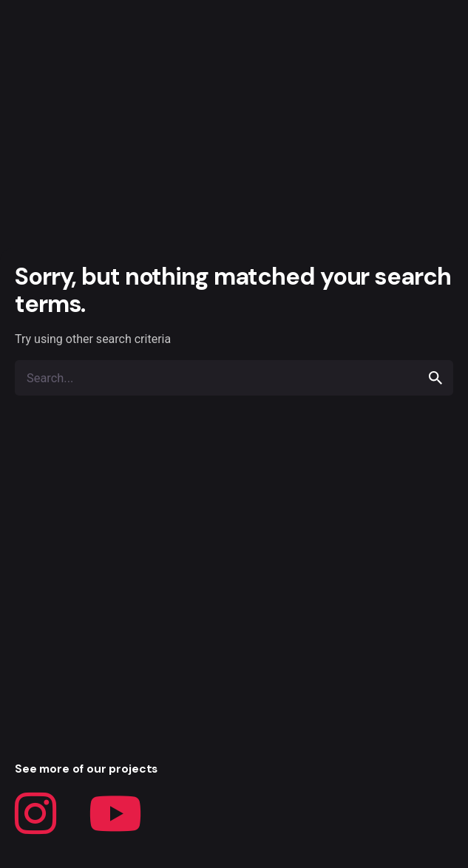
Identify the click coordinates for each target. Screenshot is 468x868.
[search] (435, 378)
